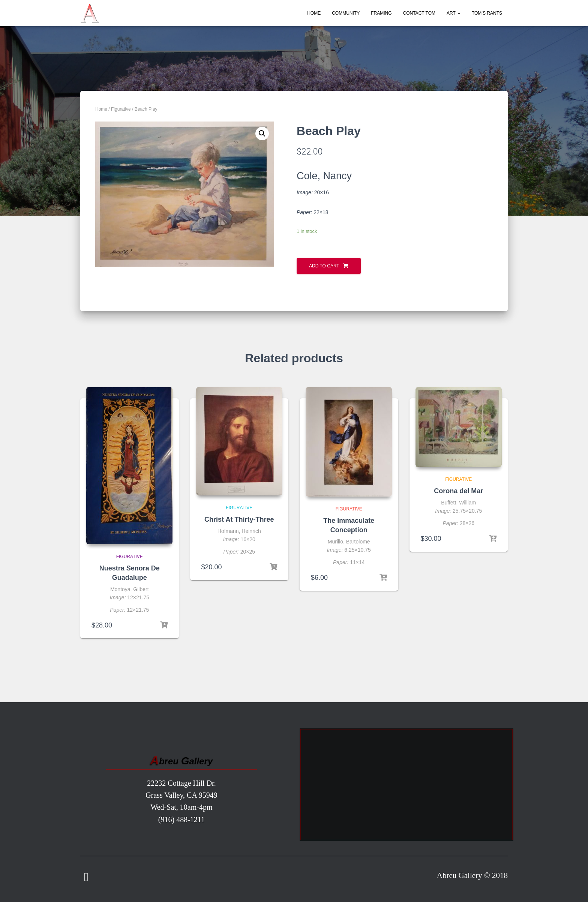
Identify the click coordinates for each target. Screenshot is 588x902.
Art (454, 13)
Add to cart (324, 266)
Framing (381, 13)
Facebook (86, 877)
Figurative (121, 109)
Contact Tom (419, 13)
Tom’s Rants (487, 13)
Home (314, 13)
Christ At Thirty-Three (239, 519)
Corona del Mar (458, 491)
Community (346, 13)
